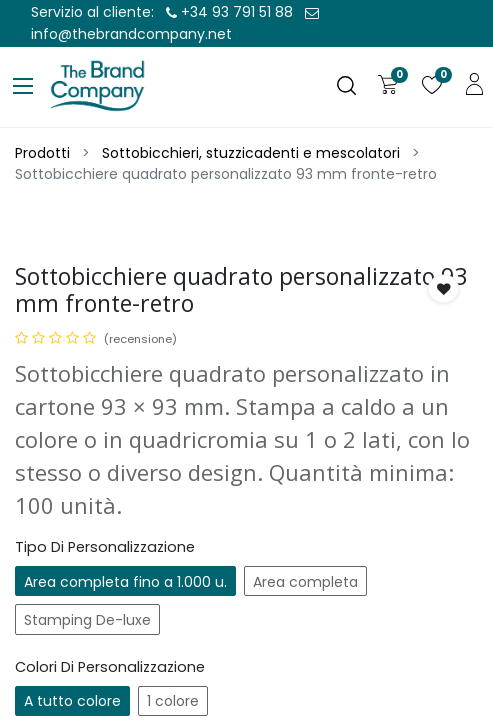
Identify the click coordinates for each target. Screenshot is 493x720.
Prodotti (42, 153)
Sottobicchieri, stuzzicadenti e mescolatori (251, 153)
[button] (444, 288)
